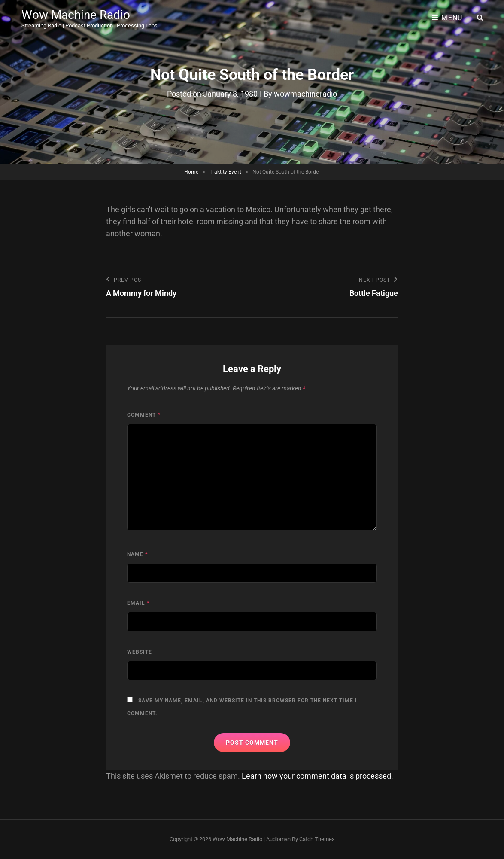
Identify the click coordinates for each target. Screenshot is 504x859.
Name (137, 554)
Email (138, 603)
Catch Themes (317, 839)
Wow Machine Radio (76, 15)
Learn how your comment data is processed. (317, 776)
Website (140, 652)
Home (191, 172)
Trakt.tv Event (225, 172)
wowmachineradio (305, 94)
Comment (144, 415)
